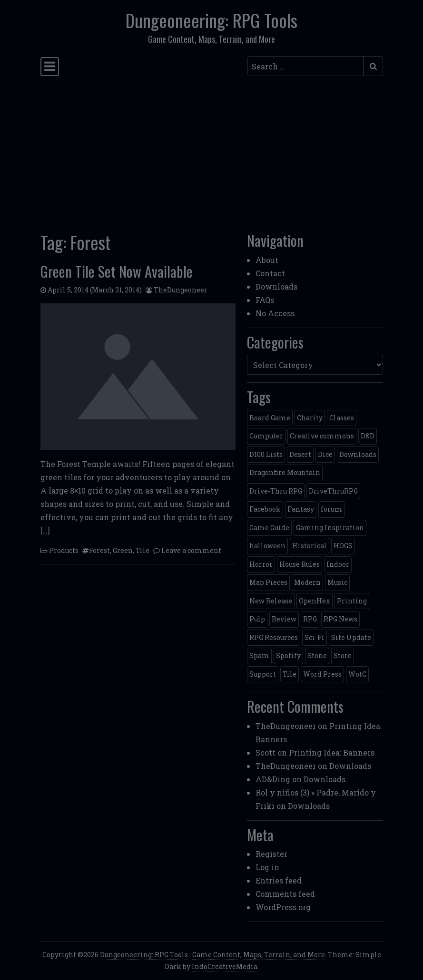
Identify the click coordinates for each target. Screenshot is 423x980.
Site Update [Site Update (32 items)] (351, 637)
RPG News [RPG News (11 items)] (340, 619)
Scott (266, 752)
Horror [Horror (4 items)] (261, 564)
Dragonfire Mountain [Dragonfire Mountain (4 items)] (285, 472)
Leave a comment (191, 550)
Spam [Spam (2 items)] (259, 655)
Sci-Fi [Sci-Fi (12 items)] (315, 637)
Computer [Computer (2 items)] (266, 436)
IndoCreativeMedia (225, 966)
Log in (267, 867)
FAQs (265, 300)
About (267, 260)
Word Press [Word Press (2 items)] (322, 674)
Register (271, 854)
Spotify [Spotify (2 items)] (288, 655)
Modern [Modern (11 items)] (307, 582)
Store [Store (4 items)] (343, 655)
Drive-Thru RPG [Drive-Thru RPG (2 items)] (276, 491)
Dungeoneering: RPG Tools (211, 20)
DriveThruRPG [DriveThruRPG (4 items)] (333, 491)
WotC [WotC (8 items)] (357, 674)
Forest (99, 550)
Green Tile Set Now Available (117, 271)
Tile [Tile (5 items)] (290, 674)
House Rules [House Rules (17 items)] (300, 564)
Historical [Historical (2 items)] (310, 546)
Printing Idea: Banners (332, 752)
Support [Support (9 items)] (263, 674)
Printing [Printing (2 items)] (352, 601)
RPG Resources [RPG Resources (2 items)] (274, 637)
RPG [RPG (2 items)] (310, 619)
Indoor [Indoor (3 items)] (338, 564)
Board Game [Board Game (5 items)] (270, 418)
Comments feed (285, 894)
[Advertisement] (212, 151)
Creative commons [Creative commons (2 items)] (322, 436)
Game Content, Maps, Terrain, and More (259, 955)
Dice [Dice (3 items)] (325, 454)
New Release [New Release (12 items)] (271, 601)
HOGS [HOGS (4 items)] (343, 546)
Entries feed (279, 880)
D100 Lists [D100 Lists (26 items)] (266, 454)
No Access (275, 313)
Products (64, 550)
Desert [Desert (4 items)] (300, 454)
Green (123, 550)
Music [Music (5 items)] (337, 582)
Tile (143, 550)
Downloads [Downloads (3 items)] (358, 454)
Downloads (276, 286)
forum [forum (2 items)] (331, 509)
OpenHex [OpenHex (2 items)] (315, 601)
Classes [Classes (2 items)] (342, 418)
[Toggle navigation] (50, 67)
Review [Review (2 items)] (284, 619)
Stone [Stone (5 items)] (317, 655)
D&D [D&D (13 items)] (368, 436)
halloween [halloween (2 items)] (267, 546)
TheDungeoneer (181, 290)
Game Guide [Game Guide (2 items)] (269, 528)
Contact (270, 273)
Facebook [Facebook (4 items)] (265, 509)
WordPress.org (283, 907)
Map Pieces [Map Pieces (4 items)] (268, 582)
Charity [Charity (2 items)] (310, 418)
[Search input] (306, 66)
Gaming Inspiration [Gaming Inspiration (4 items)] (330, 528)
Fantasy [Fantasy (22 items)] (301, 509)
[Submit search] (373, 66)
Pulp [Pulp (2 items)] (257, 619)
